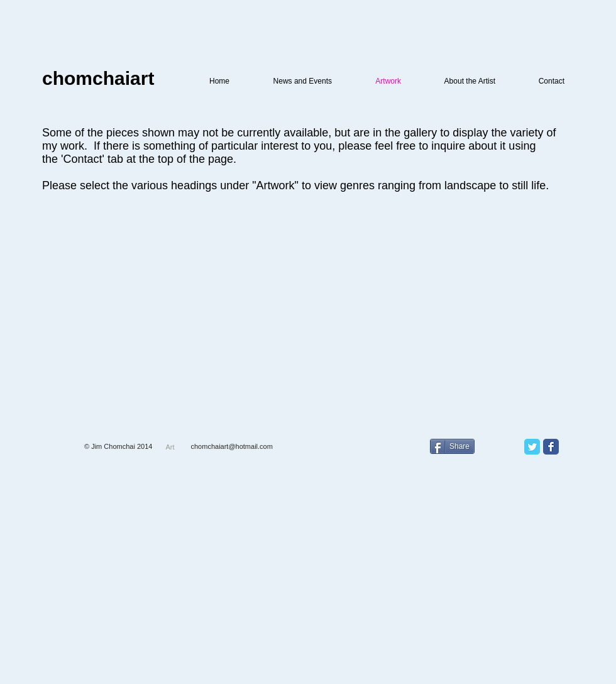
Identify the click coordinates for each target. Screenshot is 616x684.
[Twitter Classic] (532, 447)
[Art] (170, 447)
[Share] (452, 446)
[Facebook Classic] (551, 447)
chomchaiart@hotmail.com (232, 446)
